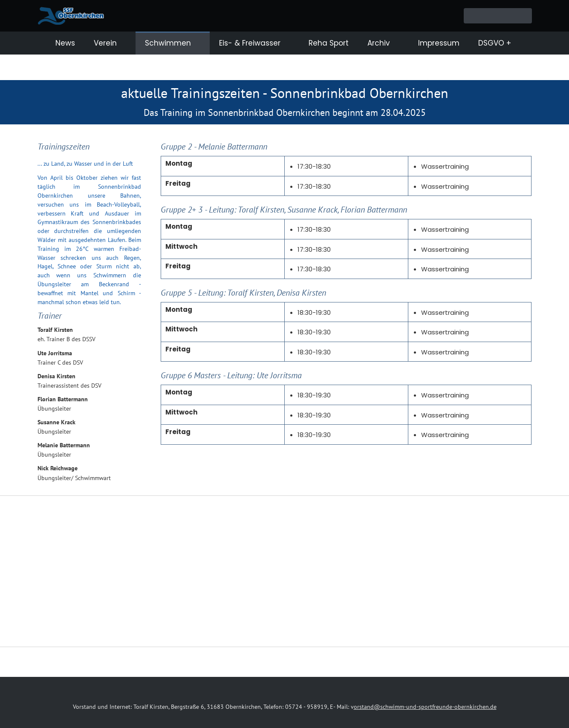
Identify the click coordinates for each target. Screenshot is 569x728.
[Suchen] (498, 16)
